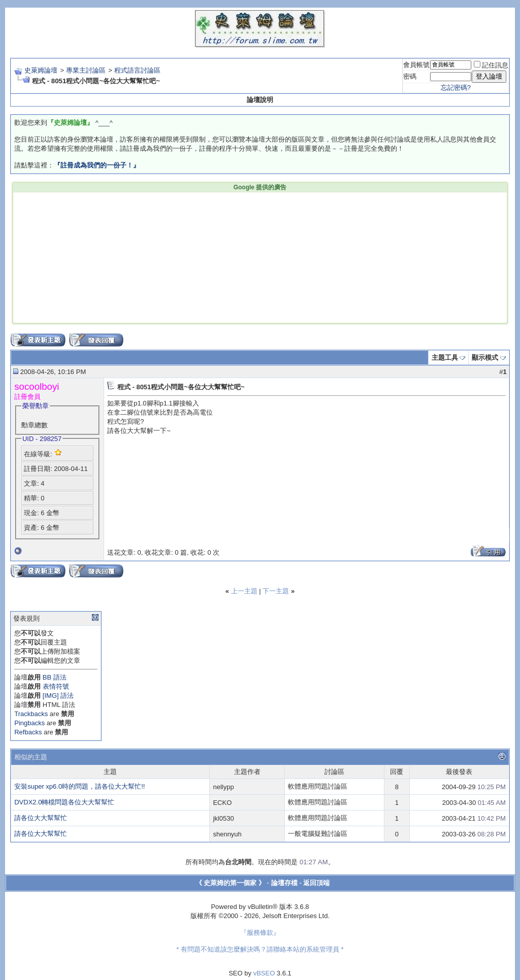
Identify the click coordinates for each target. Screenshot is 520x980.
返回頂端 (316, 883)
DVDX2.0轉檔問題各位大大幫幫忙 (64, 802)
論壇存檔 (284, 883)
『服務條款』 (260, 933)
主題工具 (445, 358)
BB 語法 (55, 677)
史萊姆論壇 (41, 70)
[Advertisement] (106, 257)
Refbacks (28, 732)
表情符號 (56, 686)
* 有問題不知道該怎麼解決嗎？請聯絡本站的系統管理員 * (260, 949)
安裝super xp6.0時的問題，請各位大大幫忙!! (79, 786)
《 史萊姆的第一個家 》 (230, 883)
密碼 (410, 76)
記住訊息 (491, 65)
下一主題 (276, 591)
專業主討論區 (86, 70)
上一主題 (244, 591)
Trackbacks (31, 714)
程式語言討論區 (137, 70)
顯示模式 (485, 358)
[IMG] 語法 (58, 696)
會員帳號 (416, 65)
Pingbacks (29, 723)
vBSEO (264, 973)
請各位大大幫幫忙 (41, 818)
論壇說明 (260, 100)
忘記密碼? (456, 88)
